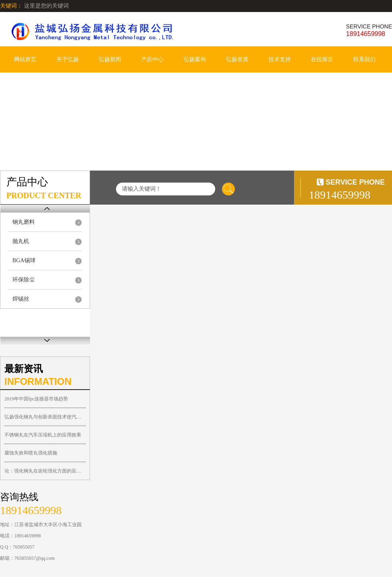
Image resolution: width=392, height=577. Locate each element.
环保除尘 (24, 280)
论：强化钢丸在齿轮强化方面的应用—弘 (45, 471)
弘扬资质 (237, 59)
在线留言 (322, 59)
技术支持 (280, 59)
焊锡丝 (21, 299)
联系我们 (364, 59)
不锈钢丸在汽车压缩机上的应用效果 (43, 435)
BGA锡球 (24, 260)
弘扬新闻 (110, 59)
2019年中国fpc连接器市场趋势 (36, 399)
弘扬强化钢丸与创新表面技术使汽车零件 (45, 417)
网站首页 (25, 59)
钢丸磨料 (24, 222)
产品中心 (152, 59)
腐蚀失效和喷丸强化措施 (31, 453)
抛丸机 (21, 241)
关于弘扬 (68, 59)
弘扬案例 (195, 59)
